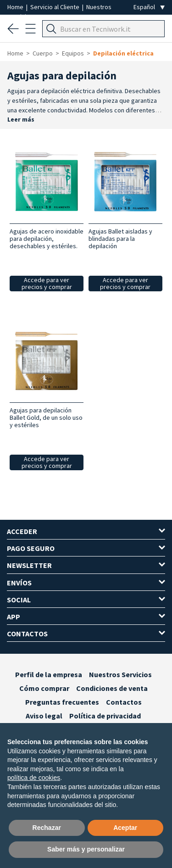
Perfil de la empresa (49, 674)
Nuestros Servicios (120, 674)
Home (16, 7)
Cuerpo (43, 53)
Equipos (73, 53)
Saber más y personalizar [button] (86, 849)
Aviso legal (44, 716)
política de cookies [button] (34, 778)
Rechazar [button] (47, 828)
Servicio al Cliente (55, 7)
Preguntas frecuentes (62, 702)
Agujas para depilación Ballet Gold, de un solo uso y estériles (46, 417)
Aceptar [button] (125, 828)
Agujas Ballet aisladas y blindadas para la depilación (120, 239)
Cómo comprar (44, 688)
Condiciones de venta (112, 688)
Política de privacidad (105, 716)
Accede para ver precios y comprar (47, 283)
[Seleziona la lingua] (149, 7)
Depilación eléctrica (123, 53)
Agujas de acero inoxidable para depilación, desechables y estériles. (47, 239)
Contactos (124, 702)
